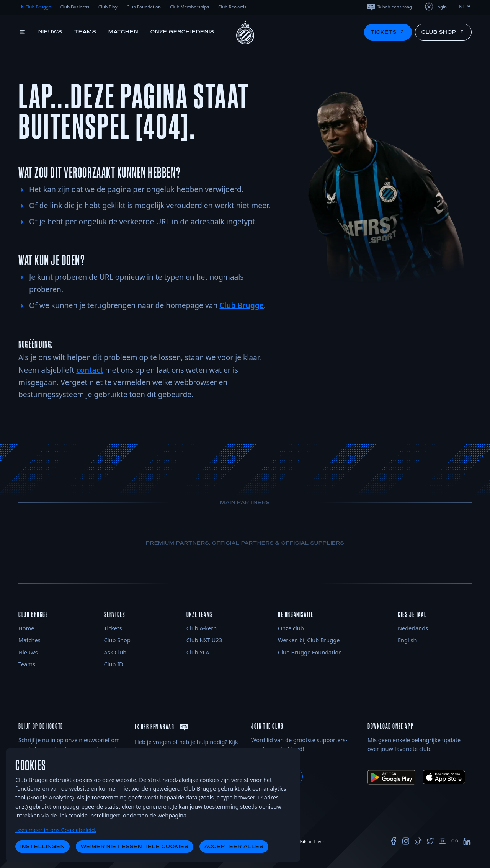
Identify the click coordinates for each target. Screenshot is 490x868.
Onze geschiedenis (182, 32)
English (407, 640)
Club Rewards (232, 7)
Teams (85, 32)
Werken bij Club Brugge (309, 640)
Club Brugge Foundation (310, 652)
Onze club (291, 628)
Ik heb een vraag (389, 7)
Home (26, 628)
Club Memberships (189, 7)
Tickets (113, 628)
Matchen (123, 32)
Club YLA (198, 652)
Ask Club (115, 652)
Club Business (75, 7)
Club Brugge (35, 7)
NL (465, 7)
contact (90, 370)
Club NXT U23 (204, 640)
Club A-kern (202, 628)
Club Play (108, 7)
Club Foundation (144, 7)
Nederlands (413, 628)
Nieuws (50, 32)
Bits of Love (309, 841)
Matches (29, 640)
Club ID (114, 664)
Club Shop (117, 640)
